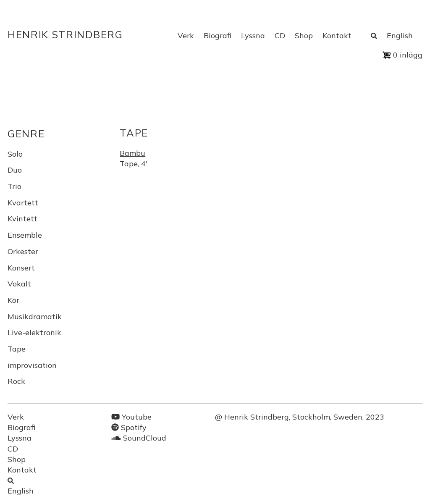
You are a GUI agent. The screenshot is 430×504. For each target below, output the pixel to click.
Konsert (21, 268)
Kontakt (337, 35)
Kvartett (23, 203)
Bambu (132, 153)
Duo (15, 170)
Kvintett (22, 219)
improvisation (32, 365)
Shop (304, 35)
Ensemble (25, 235)
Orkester (23, 251)
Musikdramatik (35, 316)
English (400, 35)
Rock (16, 381)
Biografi (218, 35)
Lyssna (253, 35)
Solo (15, 154)
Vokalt (19, 284)
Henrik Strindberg (65, 34)
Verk (186, 35)
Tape (17, 349)
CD (280, 35)
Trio (14, 186)
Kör (13, 300)
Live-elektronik (34, 332)
